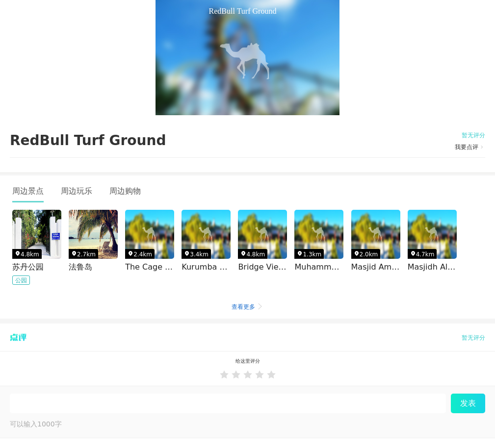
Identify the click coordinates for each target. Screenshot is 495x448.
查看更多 (248, 307)
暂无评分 (473, 135)
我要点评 (470, 147)
